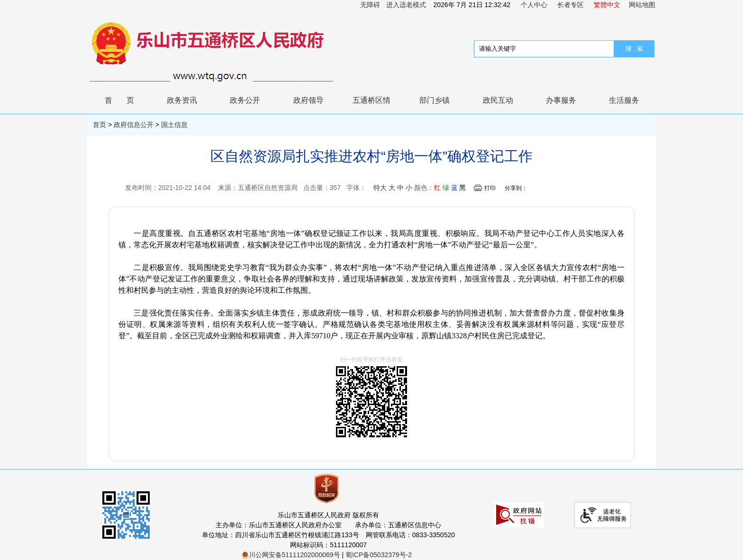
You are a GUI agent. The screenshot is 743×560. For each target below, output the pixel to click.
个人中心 (534, 5)
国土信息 (174, 125)
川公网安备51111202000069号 (291, 555)
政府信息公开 (134, 125)
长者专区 (571, 5)
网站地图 (642, 5)
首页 (127, 100)
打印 (490, 188)
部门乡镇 (435, 100)
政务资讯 (182, 100)
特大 (380, 188)
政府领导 (308, 100)
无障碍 (370, 5)
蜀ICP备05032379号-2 (379, 555)
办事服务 (561, 100)
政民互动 (498, 100)
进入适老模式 (406, 5)
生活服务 (624, 100)
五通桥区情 (371, 100)
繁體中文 (607, 5)
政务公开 (245, 100)
